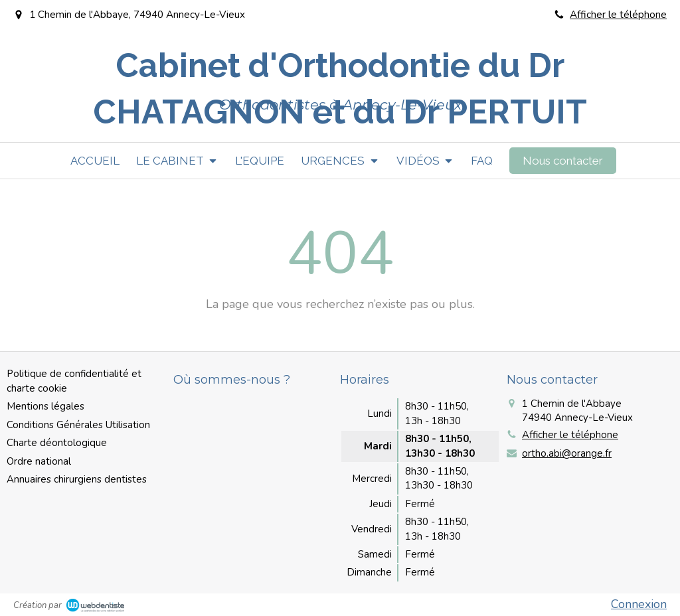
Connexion (639, 604)
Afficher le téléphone (618, 15)
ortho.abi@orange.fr (567, 453)
